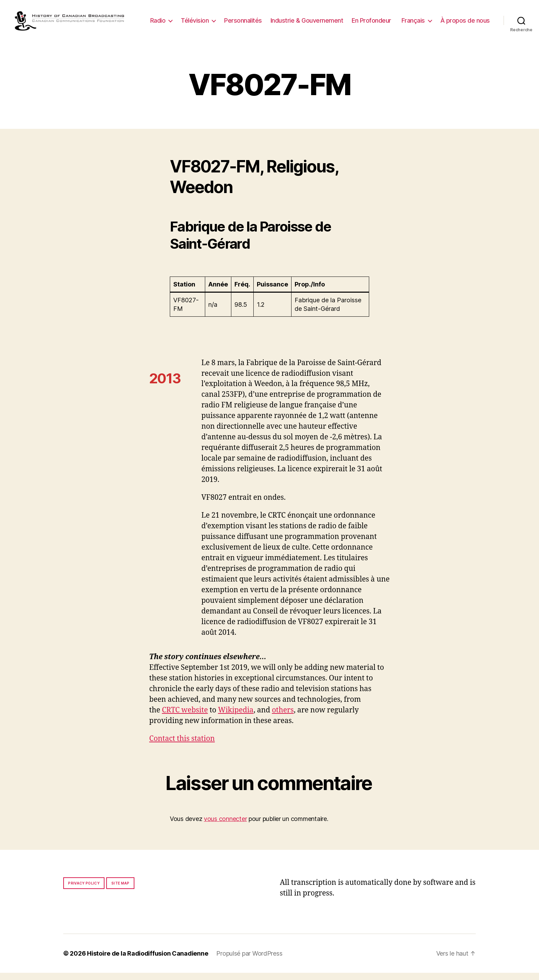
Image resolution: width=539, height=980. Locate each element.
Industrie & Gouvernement (365, 19)
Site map (120, 890)
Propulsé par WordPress (249, 961)
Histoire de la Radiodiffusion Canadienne (147, 961)
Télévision (253, 19)
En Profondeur (430, 19)
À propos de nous (465, 29)
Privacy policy (84, 890)
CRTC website (185, 717)
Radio (216, 19)
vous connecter (225, 826)
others (283, 717)
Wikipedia (236, 717)
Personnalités (301, 19)
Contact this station (182, 746)
